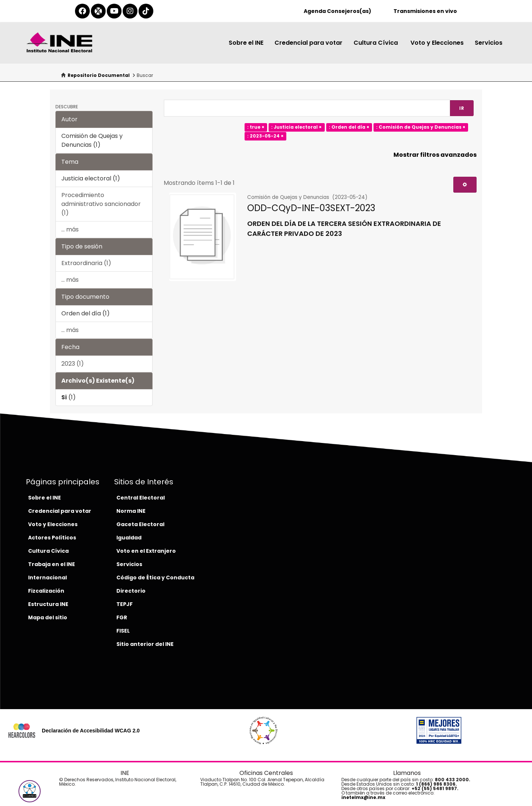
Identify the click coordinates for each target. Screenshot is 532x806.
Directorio (131, 591)
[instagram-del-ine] (130, 11)
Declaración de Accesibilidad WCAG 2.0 (91, 731)
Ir (462, 108)
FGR (122, 617)
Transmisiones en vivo (425, 11)
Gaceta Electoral (140, 524)
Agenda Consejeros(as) (337, 11)
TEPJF (125, 604)
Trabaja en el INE (52, 564)
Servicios (489, 43)
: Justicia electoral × (296, 127)
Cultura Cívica (376, 43)
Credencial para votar (308, 43)
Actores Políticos (52, 538)
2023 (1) (73, 364)
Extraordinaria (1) (86, 263)
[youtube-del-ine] (114, 11)
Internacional (47, 578)
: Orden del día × (349, 127)
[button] (30, 791)
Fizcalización (46, 591)
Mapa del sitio (48, 617)
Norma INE (131, 511)
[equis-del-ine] (98, 11)
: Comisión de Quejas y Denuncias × (421, 127)
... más (70, 229)
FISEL (123, 631)
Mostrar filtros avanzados (435, 155)
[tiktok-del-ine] (146, 11)
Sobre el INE (246, 43)
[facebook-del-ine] (82, 11)
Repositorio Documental (99, 75)
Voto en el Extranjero (146, 551)
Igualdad (129, 538)
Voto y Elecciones (437, 43)
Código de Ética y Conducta (155, 578)
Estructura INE (48, 604)
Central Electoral (141, 498)
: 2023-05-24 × (265, 136)
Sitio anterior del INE (145, 644)
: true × (256, 127)
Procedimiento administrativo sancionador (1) (101, 204)
